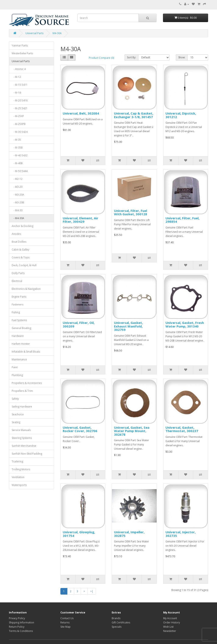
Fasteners (17, 304)
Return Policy (17, 627)
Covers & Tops (21, 257)
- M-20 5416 (20, 100)
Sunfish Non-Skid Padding (27, 454)
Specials (117, 627)
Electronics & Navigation (26, 289)
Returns (65, 622)
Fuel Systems (19, 320)
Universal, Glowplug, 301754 (79, 534)
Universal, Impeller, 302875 (129, 534)
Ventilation (18, 477)
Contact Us (67, 618)
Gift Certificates (121, 622)
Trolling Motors (21, 469)
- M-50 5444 (20, 171)
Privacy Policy (17, 618)
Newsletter (170, 631)
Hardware (18, 336)
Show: (182, 57)
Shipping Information (22, 622)
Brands (116, 618)
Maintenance (19, 359)
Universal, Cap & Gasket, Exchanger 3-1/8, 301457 (134, 115)
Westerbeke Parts (22, 53)
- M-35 (16, 140)
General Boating (21, 328)
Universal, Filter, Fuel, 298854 (182, 220)
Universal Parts (34, 33)
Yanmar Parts (20, 45)
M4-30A (57, 33)
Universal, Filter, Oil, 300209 (79, 324)
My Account (170, 618)
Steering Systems (22, 438)
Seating (16, 422)
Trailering (17, 461)
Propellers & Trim (22, 391)
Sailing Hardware (22, 407)
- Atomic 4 (19, 69)
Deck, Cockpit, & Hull (24, 265)
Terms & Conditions (21, 631)
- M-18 (16, 93)
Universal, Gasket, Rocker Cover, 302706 (80, 429)
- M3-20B (18, 202)
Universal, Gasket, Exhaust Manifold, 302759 (128, 326)
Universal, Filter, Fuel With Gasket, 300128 (131, 212)
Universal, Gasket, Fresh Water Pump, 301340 (185, 324)
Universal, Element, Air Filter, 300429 (81, 220)
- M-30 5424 (20, 132)
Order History (172, 622)
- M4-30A (18, 218)
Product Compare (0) (101, 58)
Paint (15, 367)
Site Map (65, 627)
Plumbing (17, 375)
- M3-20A (18, 195)
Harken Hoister (21, 344)
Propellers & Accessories (27, 383)
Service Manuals (21, 430)
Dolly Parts (18, 273)
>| (92, 591)
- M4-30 (17, 210)
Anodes (16, 234)
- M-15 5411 (20, 85)
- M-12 (16, 77)
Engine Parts (19, 297)
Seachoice (18, 414)
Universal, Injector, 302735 (181, 534)
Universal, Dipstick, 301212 (181, 115)
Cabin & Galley (20, 250)
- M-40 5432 (20, 155)
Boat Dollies (19, 242)
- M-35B (17, 148)
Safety (15, 399)
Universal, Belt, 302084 (81, 113)
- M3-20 (17, 187)
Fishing (16, 312)
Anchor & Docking (22, 226)
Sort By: (131, 57)
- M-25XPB (19, 124)
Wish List (168, 627)
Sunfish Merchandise (24, 446)
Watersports (19, 485)
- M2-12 (17, 179)
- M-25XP (18, 116)
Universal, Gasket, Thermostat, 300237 (182, 429)
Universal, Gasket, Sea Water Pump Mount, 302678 (132, 431)
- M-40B (17, 163)
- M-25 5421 (20, 108)
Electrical (17, 281)
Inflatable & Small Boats (26, 352)
